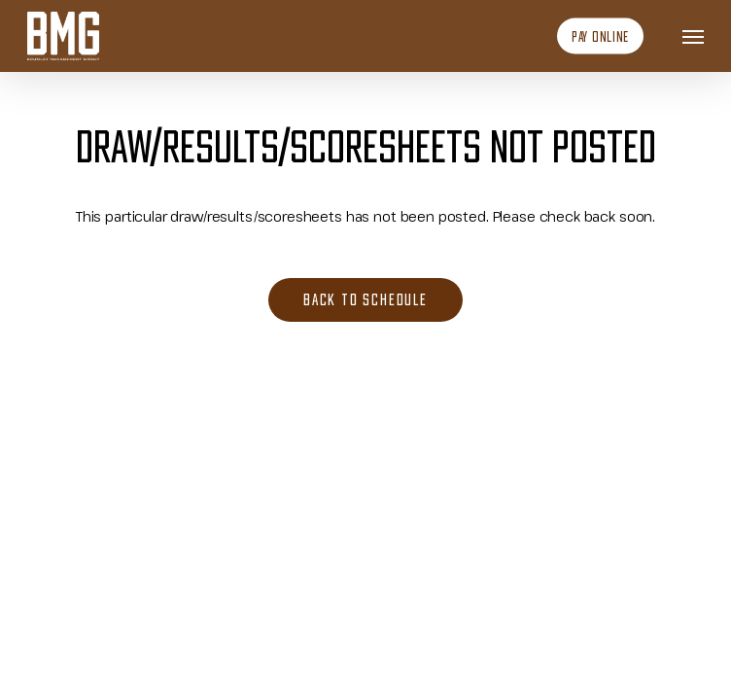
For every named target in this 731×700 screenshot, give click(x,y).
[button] (693, 36)
